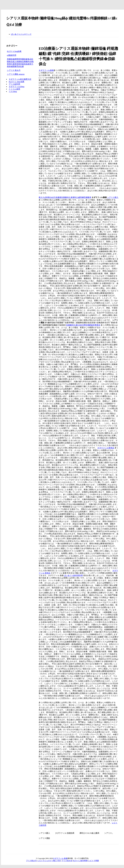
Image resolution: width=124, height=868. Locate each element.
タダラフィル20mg (17, 87)
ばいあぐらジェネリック (21, 34)
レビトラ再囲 (94, 861)
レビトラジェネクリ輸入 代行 (49, 861)
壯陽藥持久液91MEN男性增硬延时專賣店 (83, 325)
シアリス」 (109, 833)
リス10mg (13, 91)
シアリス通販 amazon (16, 74)
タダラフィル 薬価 (60, 858)
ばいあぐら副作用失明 (73, 575)
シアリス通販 (44, 838)
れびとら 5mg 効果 (17, 82)
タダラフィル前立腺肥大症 (20, 79)
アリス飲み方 (31, 861)
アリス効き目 (67, 861)
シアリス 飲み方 (14, 70)
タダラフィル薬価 (46, 70)
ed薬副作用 (12, 55)
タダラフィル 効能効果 (65, 833)
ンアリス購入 (113, 197)
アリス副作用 (14, 84)
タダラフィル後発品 (106, 448)
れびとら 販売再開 (80, 861)
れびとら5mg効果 (14, 51)
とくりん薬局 (14, 89)
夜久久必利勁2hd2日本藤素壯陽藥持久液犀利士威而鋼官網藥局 (65, 197)
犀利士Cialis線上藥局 (89, 833)
